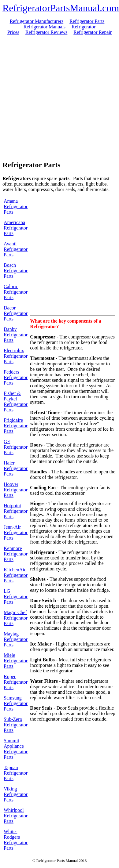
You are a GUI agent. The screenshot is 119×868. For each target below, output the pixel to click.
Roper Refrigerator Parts (16, 682)
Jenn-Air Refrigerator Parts (16, 532)
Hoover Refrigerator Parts (16, 490)
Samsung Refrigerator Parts (16, 703)
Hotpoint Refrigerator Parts (16, 511)
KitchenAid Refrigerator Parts (16, 575)
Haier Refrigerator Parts (16, 468)
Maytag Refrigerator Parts (16, 639)
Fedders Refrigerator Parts (16, 377)
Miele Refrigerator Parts (16, 661)
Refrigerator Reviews (46, 32)
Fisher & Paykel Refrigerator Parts (16, 401)
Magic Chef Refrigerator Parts (16, 618)
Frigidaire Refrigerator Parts (16, 426)
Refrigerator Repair (93, 32)
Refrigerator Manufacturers (37, 21)
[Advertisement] (58, 97)
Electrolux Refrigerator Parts (16, 356)
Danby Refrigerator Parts (16, 335)
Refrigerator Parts (87, 21)
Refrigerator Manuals (45, 27)
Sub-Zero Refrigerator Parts (16, 725)
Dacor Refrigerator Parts (16, 313)
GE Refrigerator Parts (16, 447)
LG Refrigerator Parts (16, 597)
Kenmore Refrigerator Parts (16, 554)
